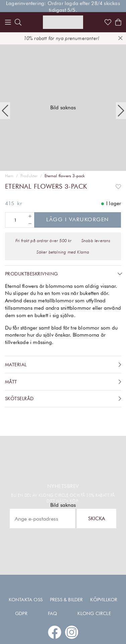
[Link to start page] (63, 22)
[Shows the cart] (118, 22)
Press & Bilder (67, 600)
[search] (18, 22)
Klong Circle (94, 613)
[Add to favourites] (118, 186)
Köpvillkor (104, 600)
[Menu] (8, 22)
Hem (9, 176)
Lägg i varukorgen (78, 219)
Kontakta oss (26, 600)
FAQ (53, 613)
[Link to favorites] (108, 22)
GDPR (21, 613)
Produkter (29, 176)
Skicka (97, 518)
